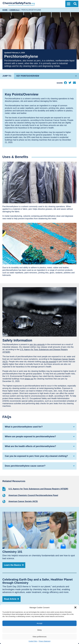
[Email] (74, 83)
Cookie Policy (33, 641)
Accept (40, 623)
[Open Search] (75, 4)
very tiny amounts (37, 344)
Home (5, 10)
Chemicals (14, 10)
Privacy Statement (44, 641)
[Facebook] (65, 83)
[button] (75, 607)
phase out (29, 379)
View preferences (40, 637)
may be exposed (49, 362)
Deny (39, 630)
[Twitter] (70, 83)
